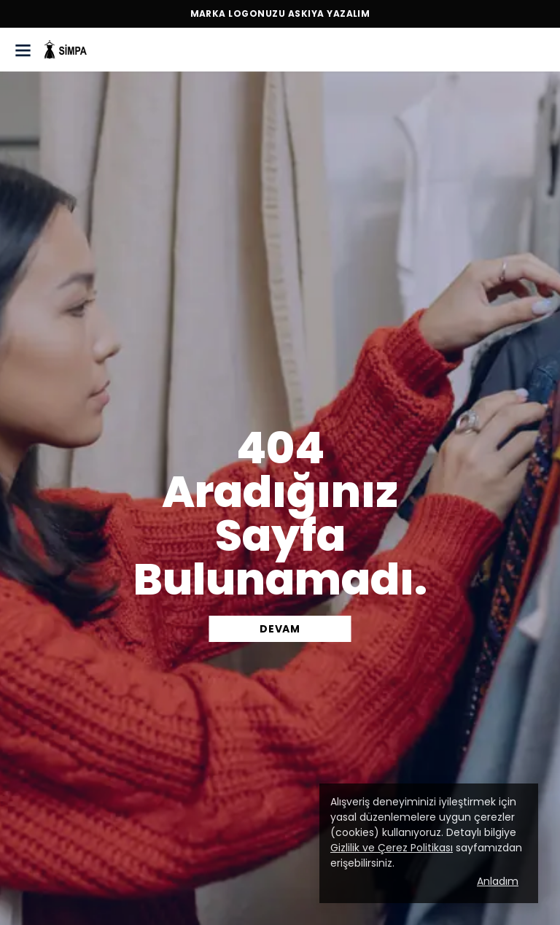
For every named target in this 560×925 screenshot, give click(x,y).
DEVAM (280, 629)
